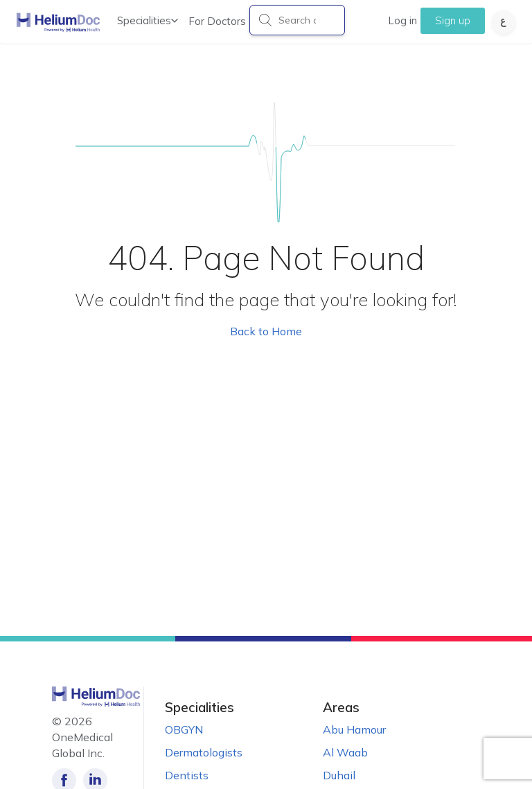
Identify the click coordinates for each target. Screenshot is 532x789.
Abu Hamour (354, 729)
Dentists (187, 775)
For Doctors (217, 21)
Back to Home (266, 331)
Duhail (339, 775)
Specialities (148, 20)
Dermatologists (204, 752)
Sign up (453, 20)
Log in (402, 20)
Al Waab (345, 752)
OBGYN (184, 729)
